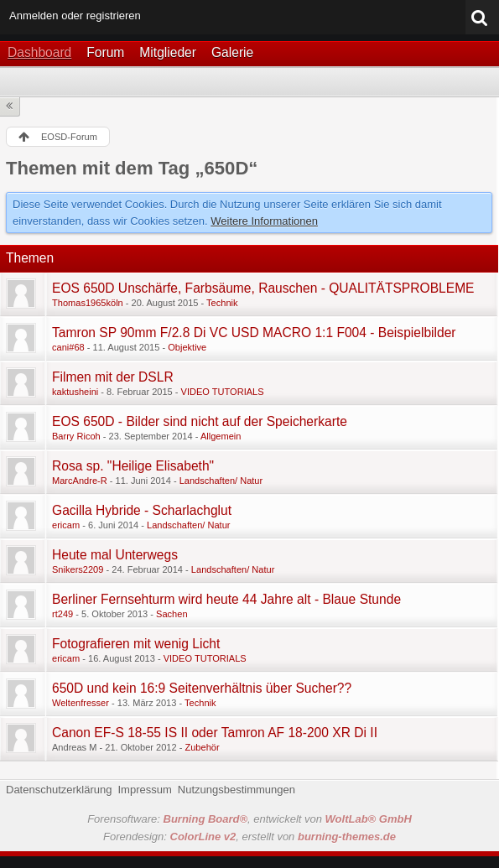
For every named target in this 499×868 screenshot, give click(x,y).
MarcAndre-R (80, 481)
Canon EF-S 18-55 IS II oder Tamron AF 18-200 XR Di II (215, 733)
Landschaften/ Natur (221, 481)
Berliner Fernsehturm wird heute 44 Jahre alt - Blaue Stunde (226, 599)
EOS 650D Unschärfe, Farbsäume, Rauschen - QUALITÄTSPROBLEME (263, 288)
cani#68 (68, 347)
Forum (105, 52)
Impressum (144, 790)
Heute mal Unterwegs (115, 555)
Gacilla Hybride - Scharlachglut (142, 510)
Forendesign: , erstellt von (249, 837)
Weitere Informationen (264, 221)
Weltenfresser (81, 703)
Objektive (187, 347)
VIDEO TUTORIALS (223, 392)
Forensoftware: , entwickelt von (249, 819)
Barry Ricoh (76, 436)
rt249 (62, 614)
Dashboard (39, 52)
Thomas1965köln (88, 303)
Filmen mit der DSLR (113, 377)
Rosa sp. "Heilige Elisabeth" (133, 466)
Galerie (232, 52)
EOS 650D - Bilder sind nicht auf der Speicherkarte (200, 421)
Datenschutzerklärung (59, 790)
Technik (222, 303)
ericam (66, 525)
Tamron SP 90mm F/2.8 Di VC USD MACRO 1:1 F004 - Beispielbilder (254, 333)
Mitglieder (168, 52)
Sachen (172, 614)
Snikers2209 (78, 569)
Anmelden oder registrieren (75, 16)
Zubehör (202, 747)
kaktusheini (75, 392)
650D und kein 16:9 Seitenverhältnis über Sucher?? (202, 688)
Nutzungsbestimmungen (237, 790)
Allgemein (221, 436)
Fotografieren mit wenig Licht (136, 644)
